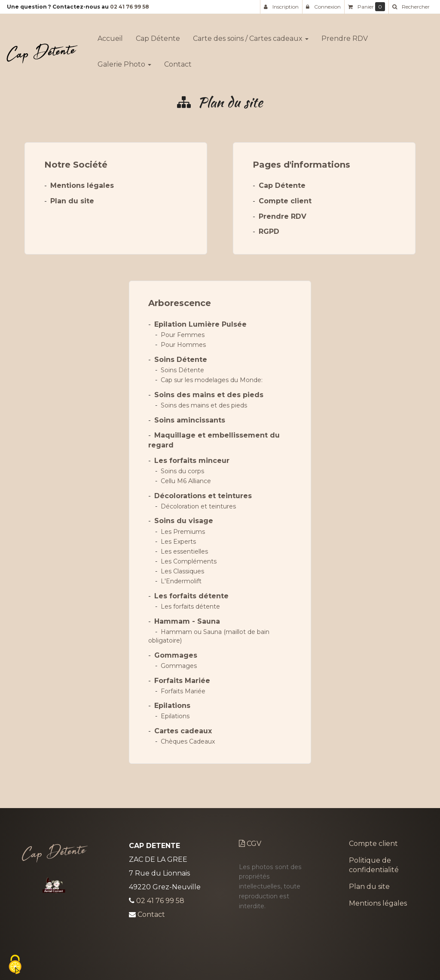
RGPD (269, 231)
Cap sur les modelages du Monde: (212, 380)
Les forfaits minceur (192, 461)
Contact (178, 61)
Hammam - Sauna (187, 621)
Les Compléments (189, 561)
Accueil (110, 35)
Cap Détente (158, 35)
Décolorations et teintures (203, 496)
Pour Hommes (183, 345)
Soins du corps (182, 471)
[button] (411, 7)
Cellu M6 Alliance (186, 481)
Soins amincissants (190, 420)
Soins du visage (184, 521)
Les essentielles (184, 551)
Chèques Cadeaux (188, 741)
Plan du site (72, 201)
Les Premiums (183, 532)
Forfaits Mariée (182, 681)
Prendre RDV (345, 35)
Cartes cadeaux (183, 731)
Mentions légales (82, 185)
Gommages (176, 655)
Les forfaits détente (191, 596)
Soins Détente (181, 360)
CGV (250, 844)
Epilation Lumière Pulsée (200, 324)
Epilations (172, 706)
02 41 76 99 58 (130, 7)
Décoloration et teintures (198, 506)
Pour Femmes (183, 335)
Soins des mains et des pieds (209, 395)
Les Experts (178, 542)
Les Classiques (182, 571)
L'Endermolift (181, 581)
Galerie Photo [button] (124, 61)
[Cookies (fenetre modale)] (15, 965)
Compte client (285, 201)
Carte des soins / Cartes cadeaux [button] (251, 35)
